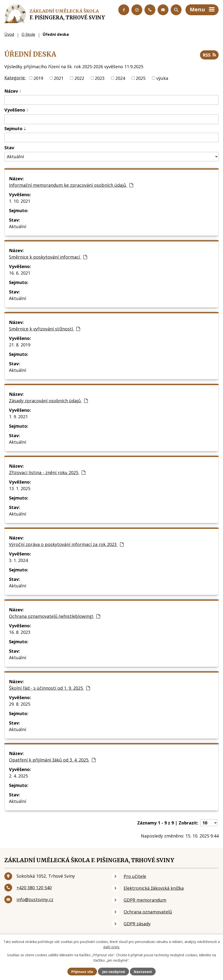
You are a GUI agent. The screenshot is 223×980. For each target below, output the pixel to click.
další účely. (112, 947)
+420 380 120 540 (34, 888)
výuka (162, 78)
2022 (79, 78)
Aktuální (18, 226)
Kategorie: (15, 78)
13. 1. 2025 (20, 488)
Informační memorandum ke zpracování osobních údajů (71, 185)
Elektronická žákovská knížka (154, 888)
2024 (120, 78)
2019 (38, 78)
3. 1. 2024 (18, 560)
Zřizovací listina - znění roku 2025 (47, 472)
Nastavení (143, 972)
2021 (59, 78)
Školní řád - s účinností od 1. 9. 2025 (49, 688)
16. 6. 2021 (20, 273)
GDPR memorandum (145, 900)
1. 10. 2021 (20, 201)
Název (11, 91)
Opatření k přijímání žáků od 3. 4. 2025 (52, 760)
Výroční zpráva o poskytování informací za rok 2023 (66, 544)
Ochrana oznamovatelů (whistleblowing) (55, 616)
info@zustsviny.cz (35, 899)
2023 (100, 78)
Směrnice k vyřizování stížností (44, 329)
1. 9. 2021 (18, 417)
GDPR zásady (137, 924)
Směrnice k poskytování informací (48, 257)
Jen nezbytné (114, 972)
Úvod (9, 34)
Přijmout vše (82, 972)
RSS (209, 55)
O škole (28, 34)
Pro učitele (135, 876)
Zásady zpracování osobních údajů (48, 401)
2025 (141, 78)
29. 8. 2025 (20, 704)
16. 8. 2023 (20, 632)
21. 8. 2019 (20, 345)
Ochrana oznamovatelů (148, 912)
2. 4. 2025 (18, 776)
